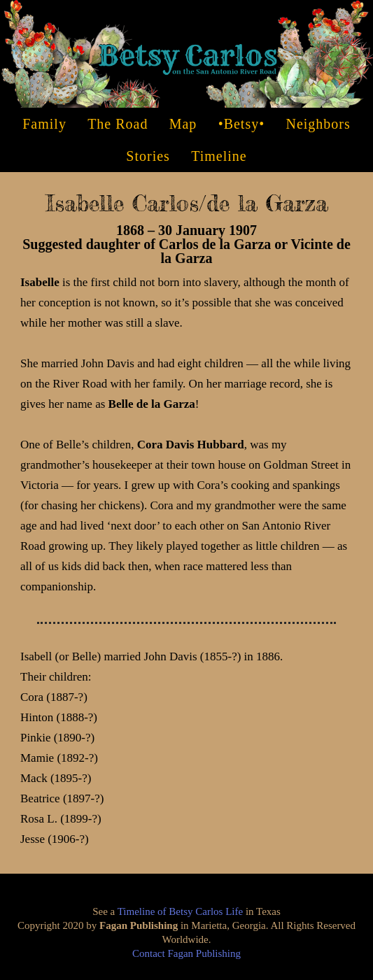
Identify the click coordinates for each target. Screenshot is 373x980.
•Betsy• (242, 124)
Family (44, 124)
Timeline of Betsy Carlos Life (180, 911)
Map (183, 124)
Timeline (219, 156)
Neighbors (318, 124)
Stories (148, 156)
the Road (118, 124)
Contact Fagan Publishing (186, 953)
